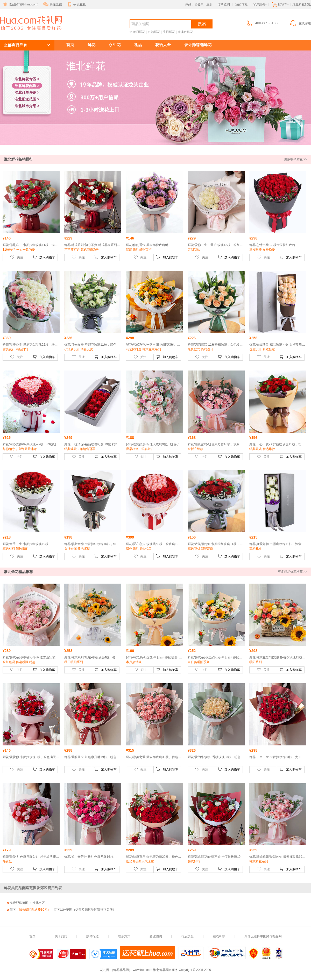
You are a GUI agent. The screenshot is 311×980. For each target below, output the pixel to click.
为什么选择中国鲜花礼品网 (263, 936)
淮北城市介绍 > (27, 106)
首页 (70, 45)
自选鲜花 (154, 32)
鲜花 (91, 45)
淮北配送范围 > (27, 99)
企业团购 (156, 936)
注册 (209, 4)
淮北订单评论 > (27, 92)
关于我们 (61, 936)
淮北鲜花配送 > (27, 86)
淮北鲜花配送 (28, 33)
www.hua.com (143, 970)
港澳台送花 (185, 32)
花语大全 (163, 45)
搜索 (202, 24)
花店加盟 (187, 936)
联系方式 (124, 936)
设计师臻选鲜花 (198, 45)
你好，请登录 (194, 4)
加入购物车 (44, 257)
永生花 (115, 45)
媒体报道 (93, 936)
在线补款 (219, 936)
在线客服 (300, 23)
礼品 (138, 45)
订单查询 (224, 4)
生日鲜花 (169, 32)
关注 (17, 257)
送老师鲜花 (137, 32)
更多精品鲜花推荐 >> (292, 572)
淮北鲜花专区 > (27, 79)
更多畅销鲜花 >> (296, 159)
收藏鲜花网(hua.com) (20, 4)
